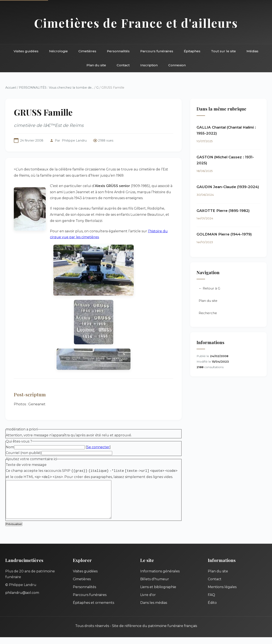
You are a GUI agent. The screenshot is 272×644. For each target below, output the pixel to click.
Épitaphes (192, 51)
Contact (123, 65)
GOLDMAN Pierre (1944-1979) (224, 234)
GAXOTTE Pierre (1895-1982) (223, 211)
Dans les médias (154, 609)
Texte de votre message (26, 465)
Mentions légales (222, 594)
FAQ (211, 602)
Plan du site (96, 65)
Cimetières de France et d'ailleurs (136, 23)
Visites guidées (26, 51)
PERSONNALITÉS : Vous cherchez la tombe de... (56, 88)
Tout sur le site (223, 51)
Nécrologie (58, 51)
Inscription (149, 65)
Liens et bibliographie (158, 594)
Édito (212, 609)
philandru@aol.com (22, 599)
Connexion (177, 65)
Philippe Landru (74, 140)
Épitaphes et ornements (93, 609)
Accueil (11, 88)
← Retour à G (209, 288)
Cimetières (87, 51)
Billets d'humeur (155, 586)
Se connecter (98, 447)
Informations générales (160, 578)
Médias (252, 51)
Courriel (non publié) (24, 453)
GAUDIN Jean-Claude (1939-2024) (228, 187)
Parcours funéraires (157, 51)
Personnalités (118, 51)
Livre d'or (148, 602)
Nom (10, 447)
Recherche (208, 313)
